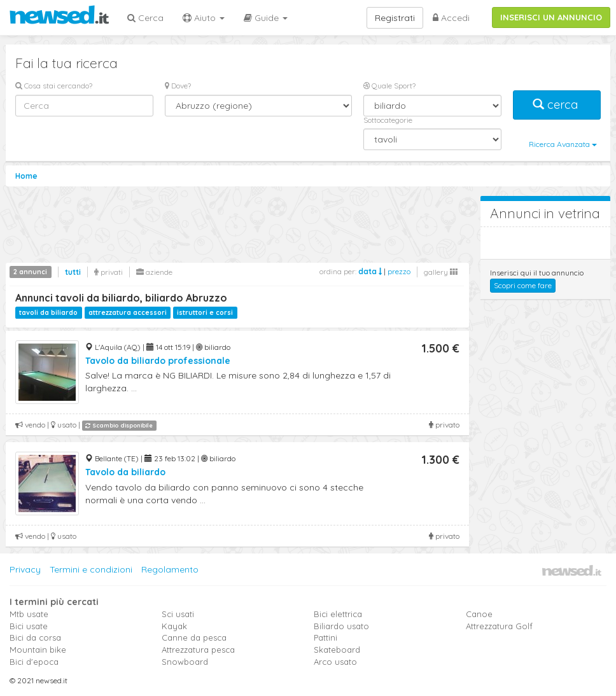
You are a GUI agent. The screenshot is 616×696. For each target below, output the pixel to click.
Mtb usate (29, 614)
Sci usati (178, 614)
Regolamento (170, 569)
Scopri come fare (523, 285)
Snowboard (185, 662)
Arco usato (335, 662)
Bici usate (29, 626)
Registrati (395, 18)
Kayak (174, 626)
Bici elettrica (338, 614)
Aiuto (204, 18)
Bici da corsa (35, 637)
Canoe (479, 614)
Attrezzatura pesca (198, 650)
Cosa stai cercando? (54, 86)
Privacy (25, 569)
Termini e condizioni (91, 569)
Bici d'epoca (34, 662)
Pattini (325, 637)
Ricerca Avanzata (563, 144)
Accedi (451, 18)
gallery (441, 272)
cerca (557, 105)
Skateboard (337, 650)
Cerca (145, 18)
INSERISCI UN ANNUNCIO (551, 17)
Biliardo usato (341, 626)
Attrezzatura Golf (499, 626)
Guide (266, 18)
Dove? (178, 86)
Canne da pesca (194, 637)
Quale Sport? (389, 86)
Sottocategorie (388, 120)
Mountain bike (38, 650)
